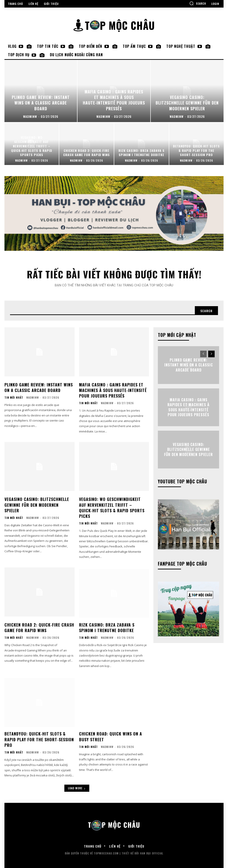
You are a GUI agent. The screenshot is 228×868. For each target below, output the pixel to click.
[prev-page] (203, 354)
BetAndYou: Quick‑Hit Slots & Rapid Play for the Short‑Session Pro (39, 739)
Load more (77, 788)
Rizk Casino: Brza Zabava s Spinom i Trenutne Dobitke (107, 627)
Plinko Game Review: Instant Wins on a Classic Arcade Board (39, 387)
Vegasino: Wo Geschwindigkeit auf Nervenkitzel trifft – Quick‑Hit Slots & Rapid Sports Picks (112, 508)
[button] (198, 3)
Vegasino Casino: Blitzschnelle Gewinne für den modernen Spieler (37, 505)
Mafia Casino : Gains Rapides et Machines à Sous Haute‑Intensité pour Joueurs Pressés (113, 390)
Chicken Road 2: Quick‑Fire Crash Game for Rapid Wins (39, 627)
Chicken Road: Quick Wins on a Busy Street (111, 736)
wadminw (33, 397)
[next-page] (211, 354)
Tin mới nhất (14, 398)
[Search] (206, 311)
